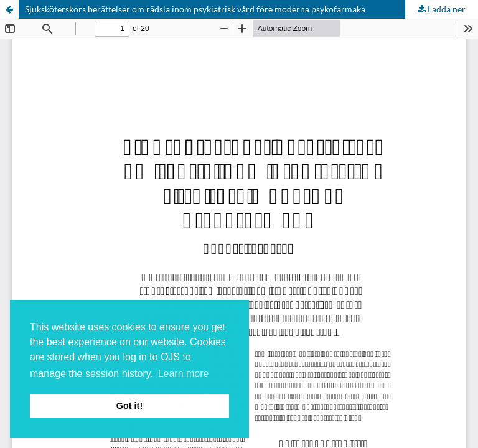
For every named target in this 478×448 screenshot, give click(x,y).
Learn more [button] (184, 374)
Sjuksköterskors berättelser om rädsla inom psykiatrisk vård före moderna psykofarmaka (195, 9)
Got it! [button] (129, 406)
